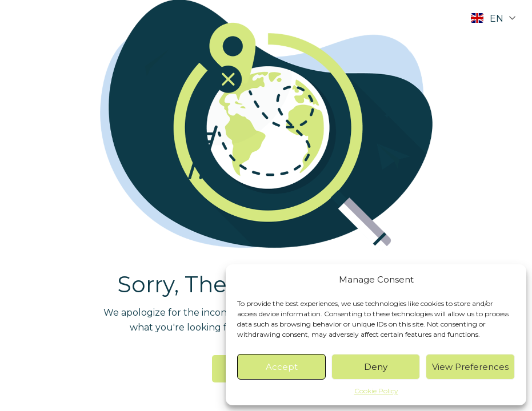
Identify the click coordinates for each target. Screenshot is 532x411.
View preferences (470, 367)
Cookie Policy (376, 391)
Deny (376, 367)
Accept (282, 367)
